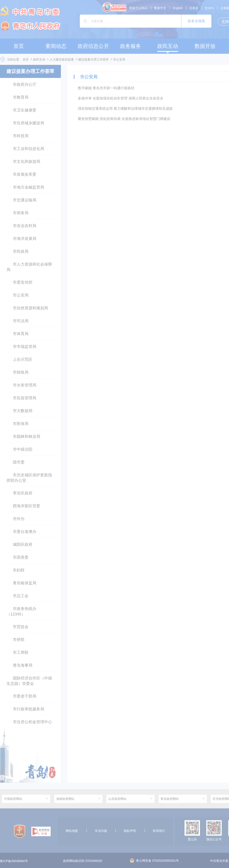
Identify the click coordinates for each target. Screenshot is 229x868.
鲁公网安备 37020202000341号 (155, 861)
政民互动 (39, 59)
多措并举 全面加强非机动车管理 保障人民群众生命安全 (121, 98)
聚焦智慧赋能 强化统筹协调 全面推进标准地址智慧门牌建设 (124, 119)
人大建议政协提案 (62, 59)
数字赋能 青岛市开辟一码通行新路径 (106, 88)
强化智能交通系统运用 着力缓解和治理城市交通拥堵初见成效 (125, 109)
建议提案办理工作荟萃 (94, 59)
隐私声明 (130, 831)
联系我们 (159, 831)
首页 (26, 59)
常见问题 (101, 831)
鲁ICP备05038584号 (14, 861)
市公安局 (119, 59)
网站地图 (72, 831)
